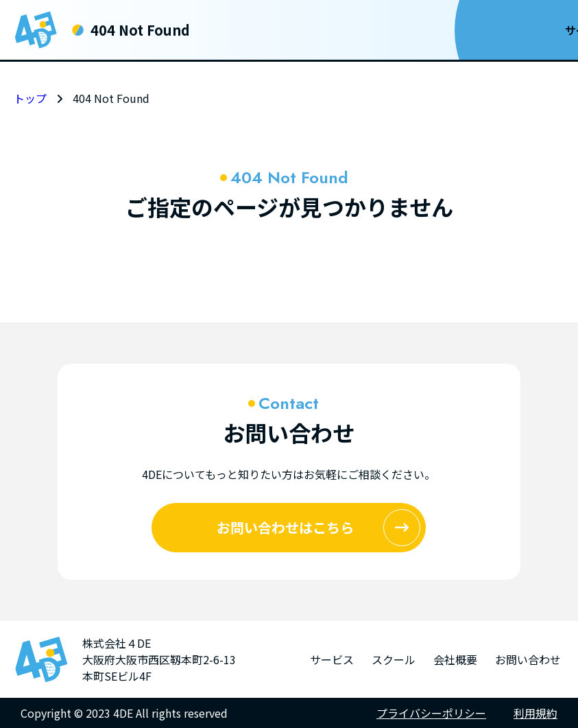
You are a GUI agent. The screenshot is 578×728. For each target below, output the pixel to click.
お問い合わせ (506, 30)
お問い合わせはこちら (318, 528)
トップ (30, 98)
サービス (283, 30)
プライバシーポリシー (431, 713)
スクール (348, 30)
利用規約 (535, 713)
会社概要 (412, 30)
